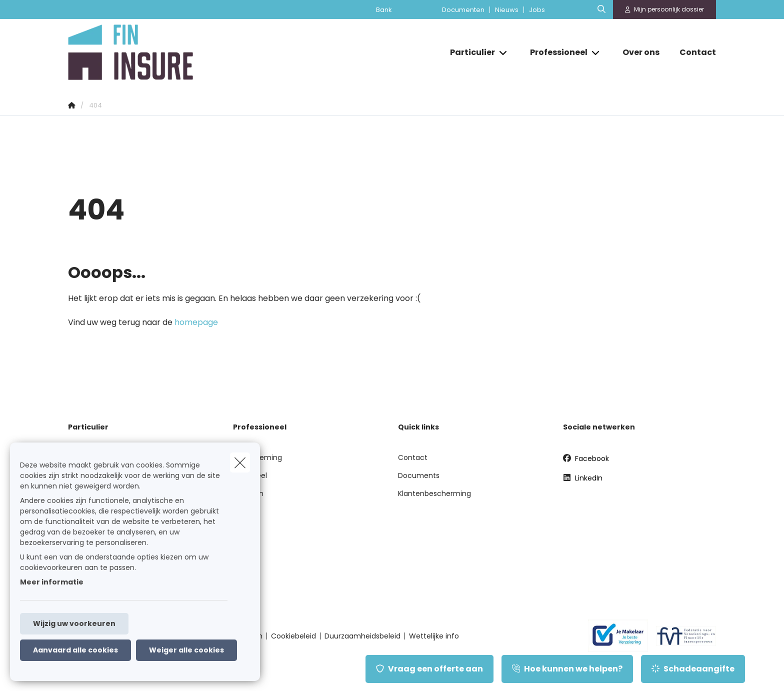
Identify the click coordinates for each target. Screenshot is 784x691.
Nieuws (507, 10)
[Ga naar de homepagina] (168, 52)
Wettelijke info (434, 636)
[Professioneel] (555, 52)
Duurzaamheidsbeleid (362, 636)
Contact (413, 457)
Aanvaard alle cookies (75, 650)
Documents (419, 475)
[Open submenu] (504, 52)
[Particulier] (469, 52)
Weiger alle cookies (186, 650)
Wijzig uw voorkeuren (74, 623)
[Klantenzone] (665, 9)
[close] (240, 462)
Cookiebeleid (293, 636)
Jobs (537, 10)
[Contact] (693, 52)
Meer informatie (52, 582)
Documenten (463, 10)
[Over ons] (641, 52)
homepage (196, 322)
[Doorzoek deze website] (601, 9)
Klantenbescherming (434, 493)
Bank (384, 10)
